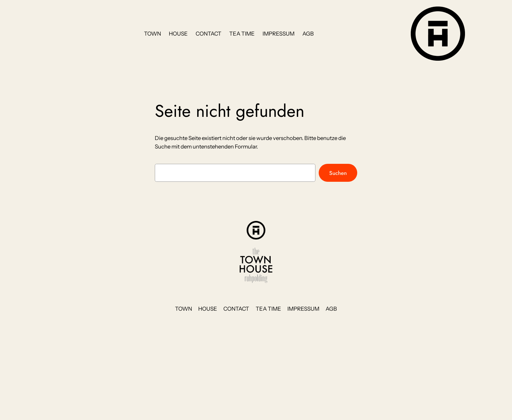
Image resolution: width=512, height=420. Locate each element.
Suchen (338, 173)
